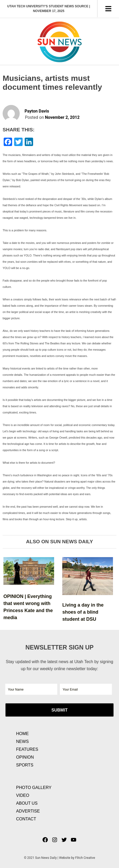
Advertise (28, 811)
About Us (27, 803)
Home (22, 734)
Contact (26, 819)
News (22, 741)
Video (23, 795)
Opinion (25, 757)
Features (27, 749)
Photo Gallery (34, 788)
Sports (25, 765)
